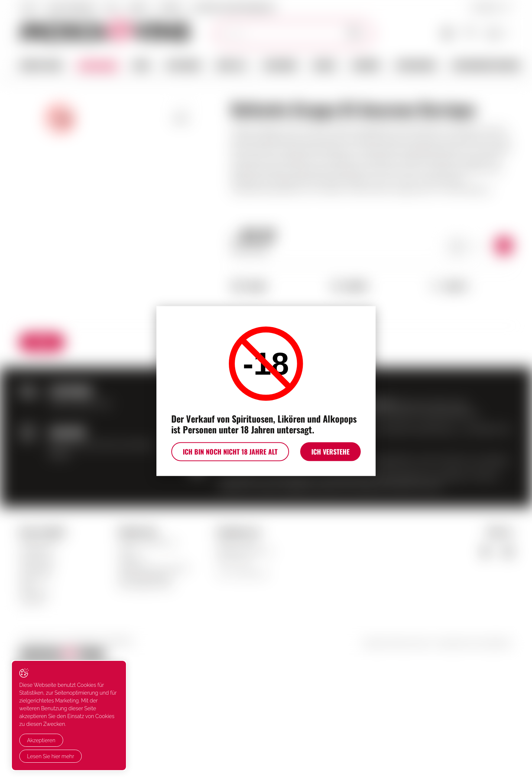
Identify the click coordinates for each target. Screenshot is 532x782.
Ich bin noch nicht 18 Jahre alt (229, 452)
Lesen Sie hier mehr (51, 756)
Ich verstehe (332, 452)
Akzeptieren (41, 741)
